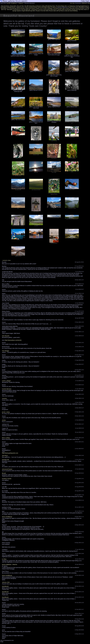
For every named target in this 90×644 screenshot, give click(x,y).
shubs (4, 420)
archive (67, 8)
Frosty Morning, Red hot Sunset (17, 8)
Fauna (70, 7)
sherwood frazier (7, 469)
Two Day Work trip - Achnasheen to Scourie (32, 10)
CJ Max (4, 559)
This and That (20, 6)
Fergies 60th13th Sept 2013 (28, 11)
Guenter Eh (5, 460)
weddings (50, 8)
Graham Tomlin (7, 479)
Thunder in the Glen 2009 (42, 11)
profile (9, 3)
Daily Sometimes (5, 6)
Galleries (21, 3)
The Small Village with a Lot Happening (65, 6)
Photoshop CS (4, 8)
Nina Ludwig (6, 438)
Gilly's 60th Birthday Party (48, 6)
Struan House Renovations (50, 10)
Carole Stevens (7, 389)
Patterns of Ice (20, 7)
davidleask (5, 586)
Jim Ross (5, 456)
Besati (4, 473)
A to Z (41, 8)
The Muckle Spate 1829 (59, 8)
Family (37, 8)
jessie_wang (6, 412)
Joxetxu (4, 398)
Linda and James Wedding (71, 11)
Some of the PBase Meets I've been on (47, 7)
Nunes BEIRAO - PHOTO (10, 564)
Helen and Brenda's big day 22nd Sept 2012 (73, 10)
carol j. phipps (6, 381)
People (87, 7)
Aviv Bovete (6, 336)
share (9, 260)
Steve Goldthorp (7, 517)
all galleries (14, 3)
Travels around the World (31, 7)
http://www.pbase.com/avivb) (13, 340)
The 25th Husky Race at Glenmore (33, 6)
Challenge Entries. (11, 7)
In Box (45, 8)
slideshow (84, 3)
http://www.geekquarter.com (10, 453)
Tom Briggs (6, 351)
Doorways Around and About (77, 8)
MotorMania (82, 7)
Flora (73, 7)
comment (5, 260)
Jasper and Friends (30, 8)
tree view (72, 3)
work (77, 7)
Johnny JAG (6, 582)
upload (59, 10)
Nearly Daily (13, 6)
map (89, 3)
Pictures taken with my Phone (56, 11)
